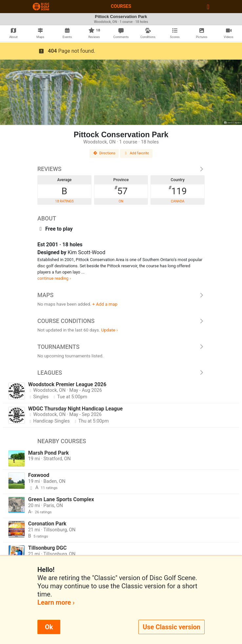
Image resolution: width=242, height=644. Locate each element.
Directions (104, 153)
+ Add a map (105, 304)
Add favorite (136, 153)
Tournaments (121, 347)
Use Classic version (171, 627)
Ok (49, 627)
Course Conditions (121, 321)
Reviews (121, 169)
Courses (121, 6)
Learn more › (56, 602)
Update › (109, 330)
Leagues (121, 373)
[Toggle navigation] (208, 7)
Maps (121, 295)
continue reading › (54, 278)
